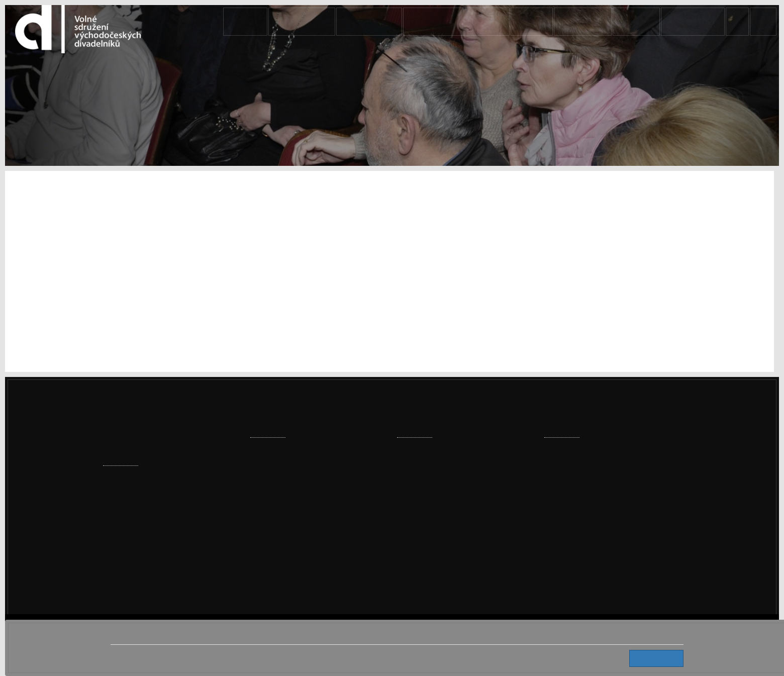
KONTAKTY (693, 22)
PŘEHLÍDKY (422, 22)
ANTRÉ (644, 22)
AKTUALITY (367, 22)
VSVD (553, 22)
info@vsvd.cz (578, 556)
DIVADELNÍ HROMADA (492, 22)
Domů (320, 22)
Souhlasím (660, 658)
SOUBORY (597, 22)
